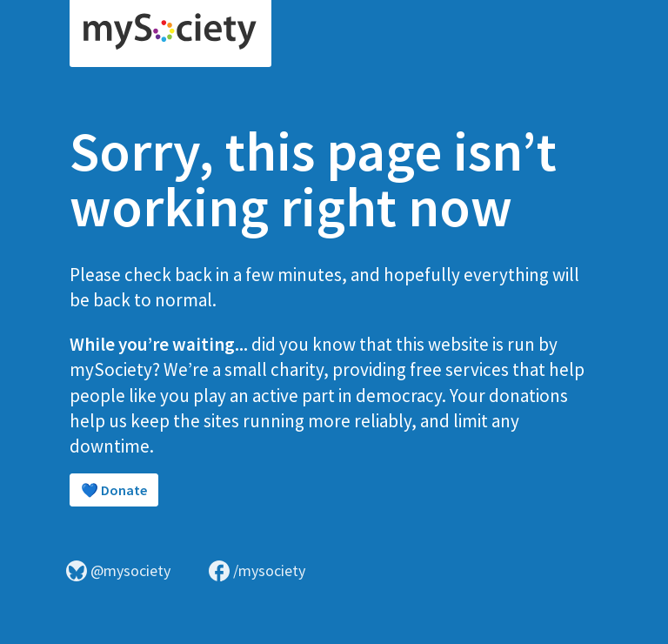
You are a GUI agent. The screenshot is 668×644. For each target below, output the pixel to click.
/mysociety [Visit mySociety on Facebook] (257, 571)
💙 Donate (114, 490)
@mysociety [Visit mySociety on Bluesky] (118, 571)
